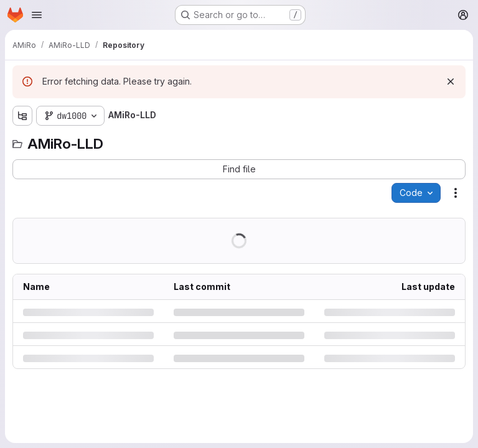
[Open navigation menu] (37, 15)
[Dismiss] (451, 82)
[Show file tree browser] (22, 116)
